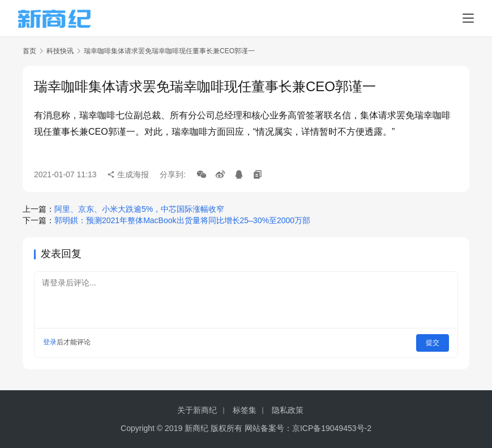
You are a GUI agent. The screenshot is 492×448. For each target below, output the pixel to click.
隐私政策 (288, 410)
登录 (50, 342)
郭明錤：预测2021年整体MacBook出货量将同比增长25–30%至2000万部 (182, 220)
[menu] (468, 18)
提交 (433, 342)
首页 (29, 51)
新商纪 (196, 428)
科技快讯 (60, 51)
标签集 (245, 410)
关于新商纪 (197, 410)
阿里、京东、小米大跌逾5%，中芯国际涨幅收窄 (139, 209)
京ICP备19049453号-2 (332, 428)
